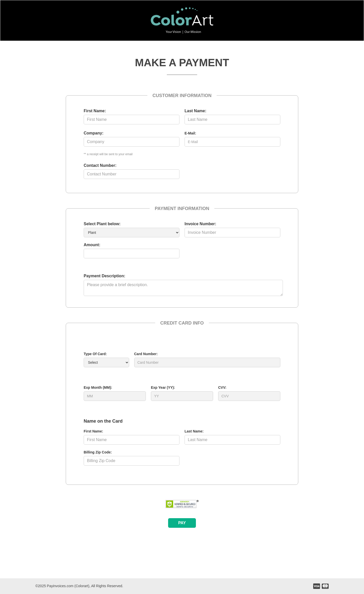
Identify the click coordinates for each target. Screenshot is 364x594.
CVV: (222, 387)
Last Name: (195, 111)
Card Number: (146, 354)
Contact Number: (100, 165)
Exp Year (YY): (163, 387)
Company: (94, 133)
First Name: (95, 111)
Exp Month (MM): (98, 387)
